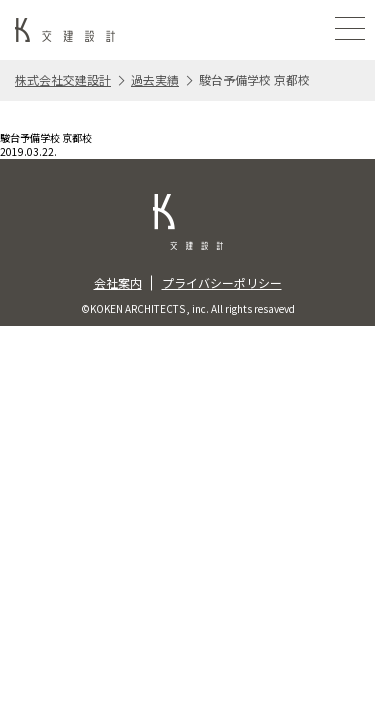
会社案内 (118, 282)
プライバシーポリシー (222, 282)
